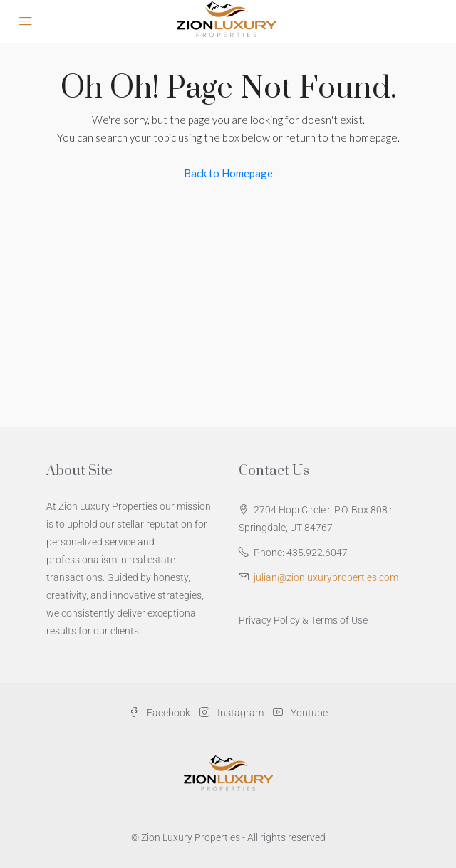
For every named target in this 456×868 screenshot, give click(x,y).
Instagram (232, 713)
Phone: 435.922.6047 (301, 553)
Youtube (300, 713)
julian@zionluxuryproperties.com (326, 577)
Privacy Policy (269, 620)
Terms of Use (339, 620)
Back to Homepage (228, 173)
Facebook (160, 713)
